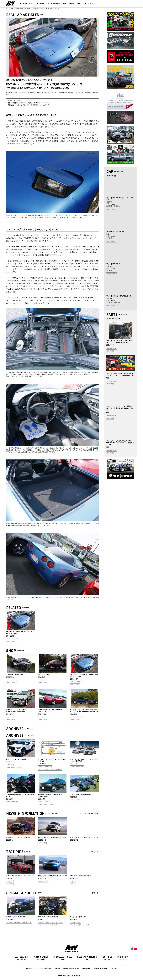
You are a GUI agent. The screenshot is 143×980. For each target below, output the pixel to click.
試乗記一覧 (93, 852)
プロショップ (88, 4)
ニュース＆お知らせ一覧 (89, 813)
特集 (65, 4)
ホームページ (45, 105)
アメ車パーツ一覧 (113, 319)
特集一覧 (94, 893)
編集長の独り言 (20, 9)
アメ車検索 (41, 4)
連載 (79, 4)
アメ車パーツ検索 (54, 4)
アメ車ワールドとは (27, 4)
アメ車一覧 (111, 176)
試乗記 (72, 4)
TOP (8, 9)
